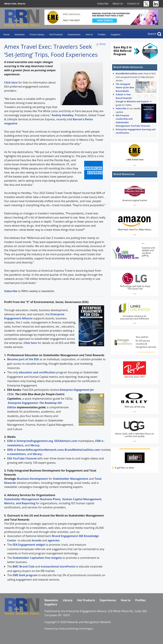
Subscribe (103, 3)
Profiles (102, 35)
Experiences (74, 35)
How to (89, 35)
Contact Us (133, 3)
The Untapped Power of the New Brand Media (125, 88)
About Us (118, 3)
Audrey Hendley (62, 115)
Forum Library (37, 35)
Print (103, 44)
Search (152, 34)
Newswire (20, 35)
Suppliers (116, 35)
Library (67, 600)
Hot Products (56, 35)
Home (6, 35)
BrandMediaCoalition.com (129, 73)
